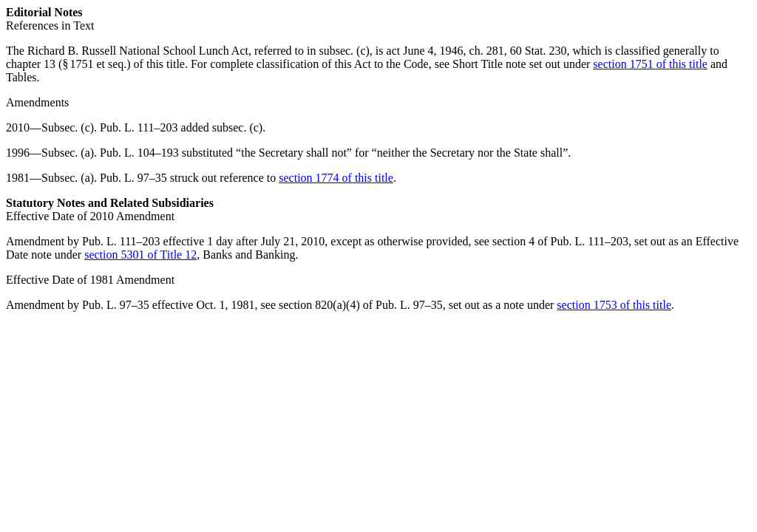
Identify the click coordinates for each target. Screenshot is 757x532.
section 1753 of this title (614, 305)
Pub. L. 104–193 (139, 153)
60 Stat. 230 (539, 51)
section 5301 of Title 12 (140, 255)
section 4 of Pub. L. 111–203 (560, 241)
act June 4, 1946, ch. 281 (445, 51)
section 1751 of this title (650, 64)
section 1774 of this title (336, 178)
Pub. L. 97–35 (133, 178)
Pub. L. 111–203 (139, 127)
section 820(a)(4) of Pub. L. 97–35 (361, 305)
